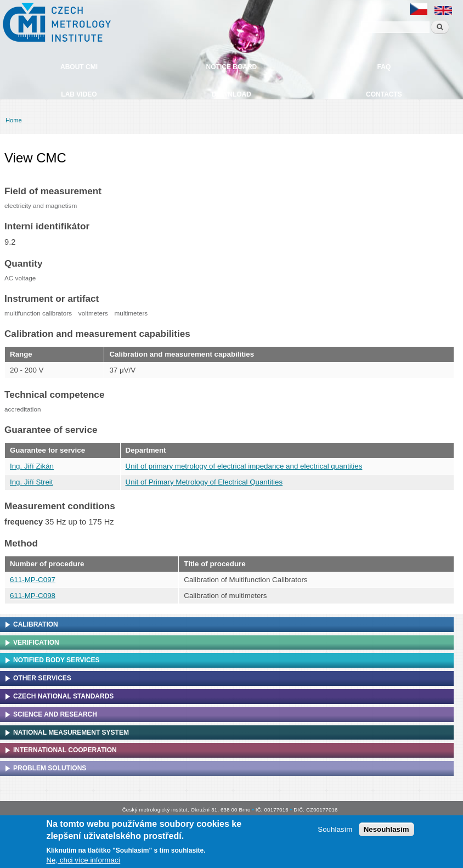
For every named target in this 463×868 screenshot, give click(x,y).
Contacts (384, 94)
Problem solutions (50, 768)
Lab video (79, 94)
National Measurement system (71, 732)
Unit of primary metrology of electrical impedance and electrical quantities (244, 466)
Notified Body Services (57, 660)
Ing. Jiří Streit (32, 482)
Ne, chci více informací (83, 862)
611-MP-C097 (33, 580)
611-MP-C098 (33, 596)
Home (14, 120)
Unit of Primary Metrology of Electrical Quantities (204, 482)
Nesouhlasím (386, 832)
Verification (36, 642)
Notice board (232, 67)
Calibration (36, 624)
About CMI (79, 67)
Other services (42, 678)
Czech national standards (63, 696)
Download (231, 94)
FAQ (384, 67)
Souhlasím (335, 832)
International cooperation (65, 750)
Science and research (55, 714)
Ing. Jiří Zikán (32, 466)
